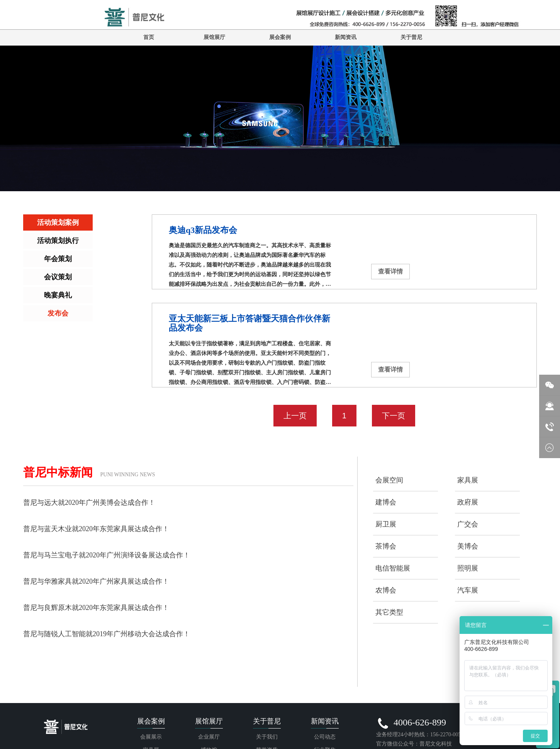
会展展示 (151, 737)
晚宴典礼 (58, 295)
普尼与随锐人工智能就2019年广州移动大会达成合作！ (107, 634)
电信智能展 (393, 568)
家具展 (468, 480)
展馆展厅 (214, 37)
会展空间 (389, 480)
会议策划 (58, 277)
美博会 (468, 546)
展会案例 (280, 37)
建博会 (386, 502)
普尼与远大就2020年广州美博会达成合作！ (89, 503)
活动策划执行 (58, 241)
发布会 (58, 313)
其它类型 (389, 612)
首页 (149, 37)
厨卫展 (386, 524)
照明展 (468, 568)
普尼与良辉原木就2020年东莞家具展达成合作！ (96, 608)
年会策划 (58, 259)
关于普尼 (411, 37)
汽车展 (468, 590)
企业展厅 (209, 737)
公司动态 (325, 737)
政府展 (468, 502)
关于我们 (267, 737)
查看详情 (390, 271)
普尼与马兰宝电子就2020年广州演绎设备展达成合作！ (107, 555)
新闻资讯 (346, 37)
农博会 (386, 590)
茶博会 (386, 546)
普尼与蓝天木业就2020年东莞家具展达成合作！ (96, 529)
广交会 (468, 524)
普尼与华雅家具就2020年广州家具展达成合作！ (96, 581)
